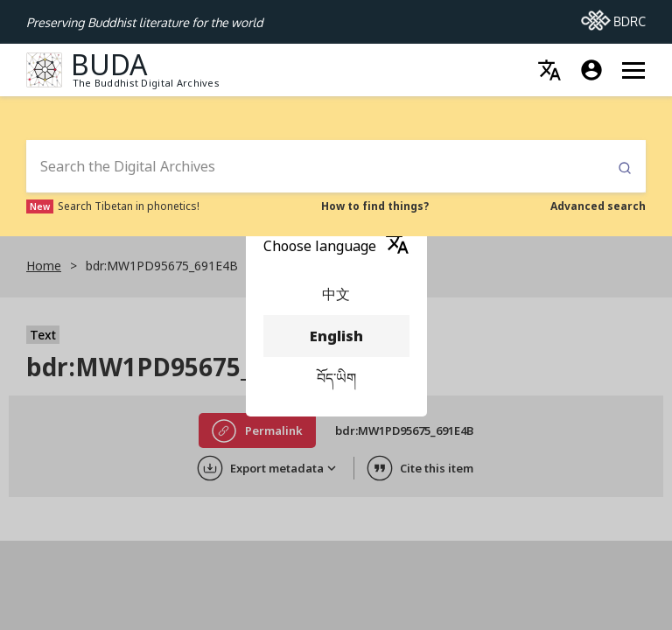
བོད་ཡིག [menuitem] (336, 378)
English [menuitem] (336, 336)
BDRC (613, 17)
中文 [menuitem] (336, 294)
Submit (625, 168)
